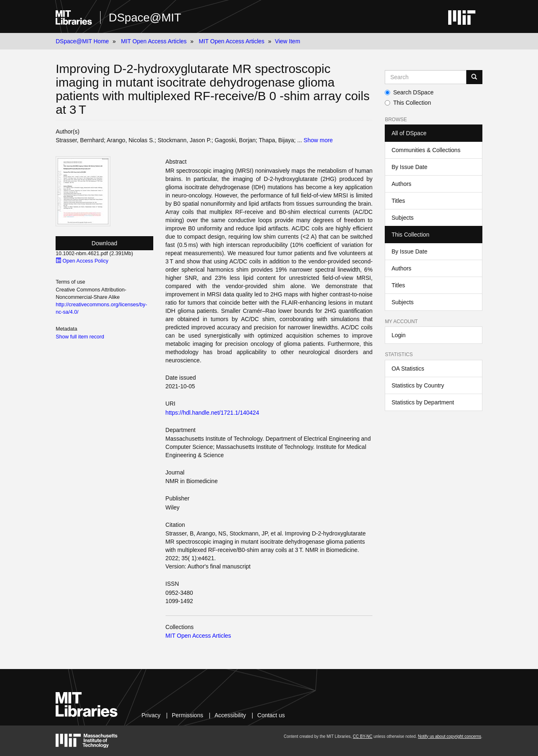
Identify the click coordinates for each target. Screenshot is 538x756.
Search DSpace (409, 92)
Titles (398, 201)
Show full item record (80, 337)
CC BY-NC (363, 736)
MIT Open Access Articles (154, 41)
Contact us (271, 715)
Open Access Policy (82, 261)
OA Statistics (408, 369)
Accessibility (230, 715)
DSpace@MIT (145, 18)
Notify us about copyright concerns (450, 736)
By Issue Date (409, 167)
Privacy (151, 715)
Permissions (187, 715)
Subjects (402, 218)
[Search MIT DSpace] (425, 77)
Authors (401, 184)
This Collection (408, 103)
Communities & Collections (426, 150)
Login (398, 335)
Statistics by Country (418, 385)
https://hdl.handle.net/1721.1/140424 (212, 413)
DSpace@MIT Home (82, 41)
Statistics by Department (423, 402)
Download (104, 243)
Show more (318, 140)
